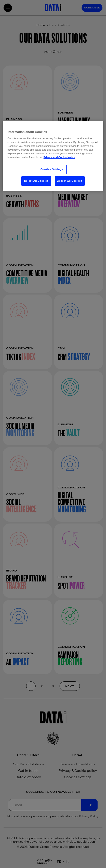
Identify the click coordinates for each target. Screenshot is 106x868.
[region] (53, 156)
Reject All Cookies (36, 181)
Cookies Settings (52, 169)
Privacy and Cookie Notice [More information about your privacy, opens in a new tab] (59, 157)
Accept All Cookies (70, 181)
